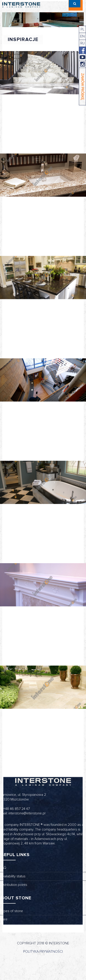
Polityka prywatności (43, 952)
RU (83, 43)
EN (82, 36)
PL (83, 29)
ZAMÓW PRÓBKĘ (82, 87)
